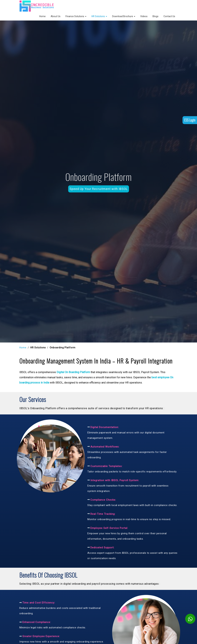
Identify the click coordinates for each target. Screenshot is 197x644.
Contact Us (169, 16)
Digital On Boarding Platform (73, 372)
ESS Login (190, 129)
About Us (56, 16)
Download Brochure (124, 16)
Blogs (155, 16)
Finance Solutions (76, 16)
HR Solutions (99, 16)
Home (42, 16)
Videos (144, 16)
